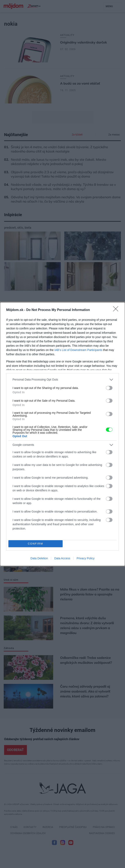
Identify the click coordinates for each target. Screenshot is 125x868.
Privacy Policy (85, 558)
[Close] (117, 310)
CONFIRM (35, 544)
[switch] (109, 388)
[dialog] (62, 434)
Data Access (62, 558)
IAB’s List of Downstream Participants (78, 350)
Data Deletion (39, 558)
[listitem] (62, 380)
